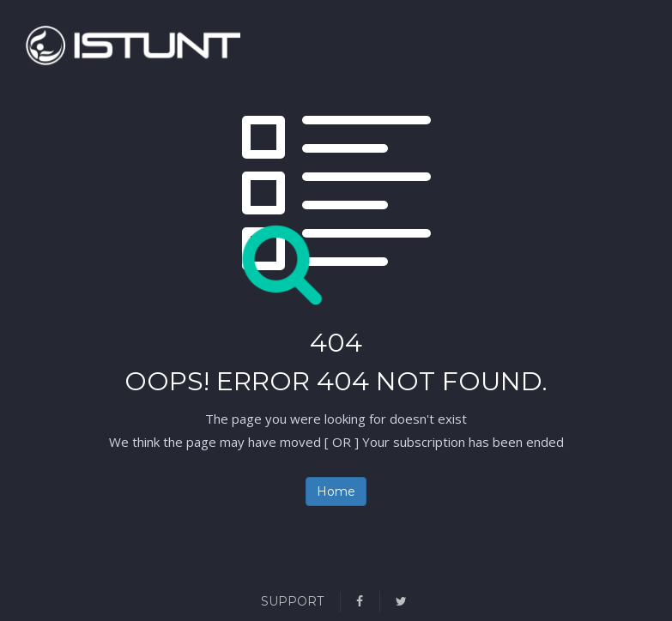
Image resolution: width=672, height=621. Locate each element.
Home (336, 491)
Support (292, 601)
